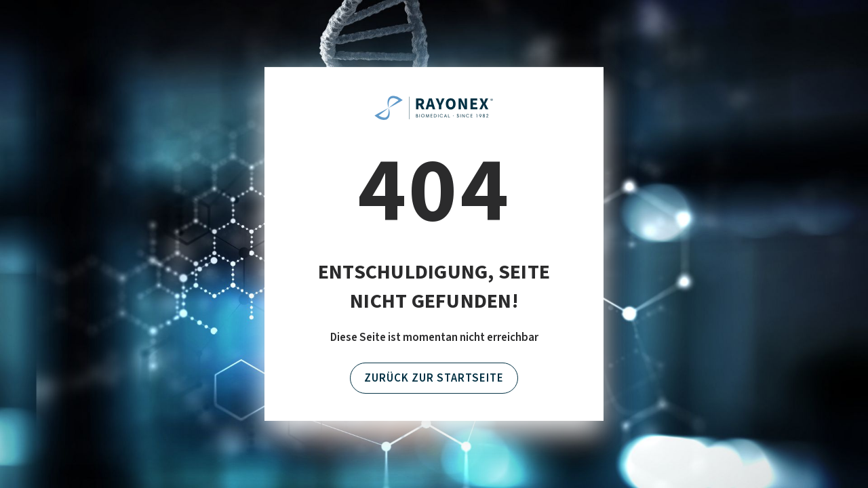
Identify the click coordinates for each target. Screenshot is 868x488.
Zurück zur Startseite (434, 378)
